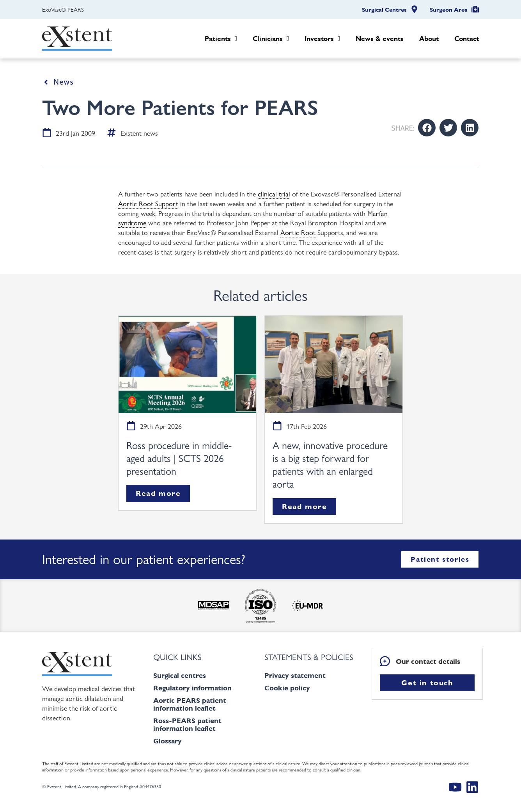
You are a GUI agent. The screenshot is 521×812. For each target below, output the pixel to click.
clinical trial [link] (274, 193)
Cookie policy (287, 688)
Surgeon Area (449, 10)
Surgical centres (180, 675)
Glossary (167, 741)
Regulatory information (192, 688)
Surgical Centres (384, 10)
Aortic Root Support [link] (148, 203)
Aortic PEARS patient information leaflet (190, 704)
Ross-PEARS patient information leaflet (187, 724)
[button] (427, 128)
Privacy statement (295, 675)
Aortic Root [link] (298, 232)
